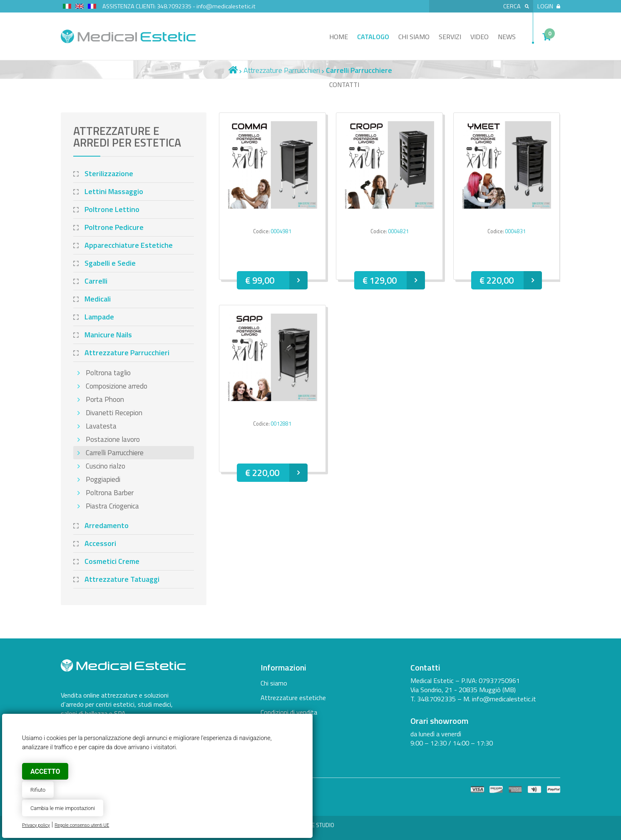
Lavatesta (101, 426)
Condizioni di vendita (289, 712)
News (507, 37)
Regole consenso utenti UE (82, 825)
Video (479, 37)
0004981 (281, 231)
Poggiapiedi (103, 479)
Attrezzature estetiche (293, 698)
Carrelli (96, 281)
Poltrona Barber (110, 493)
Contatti (344, 85)
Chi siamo (414, 37)
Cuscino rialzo (106, 466)
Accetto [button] (45, 771)
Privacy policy (36, 825)
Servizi (450, 37)
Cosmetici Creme (112, 561)
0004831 (515, 231)
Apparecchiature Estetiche (129, 245)
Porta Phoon (105, 399)
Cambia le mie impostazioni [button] (63, 808)
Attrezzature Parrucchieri (282, 70)
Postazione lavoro (113, 439)
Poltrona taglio (108, 373)
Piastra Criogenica (112, 506)
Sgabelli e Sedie (110, 263)
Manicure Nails (108, 335)
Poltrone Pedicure (114, 227)
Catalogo (373, 37)
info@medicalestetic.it (226, 6)
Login (549, 6)
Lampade (99, 317)
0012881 (281, 424)
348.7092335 (174, 6)
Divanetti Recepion (114, 413)
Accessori (100, 543)
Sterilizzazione (109, 173)
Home (339, 37)
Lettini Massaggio (114, 191)
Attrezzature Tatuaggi (122, 579)
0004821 (399, 231)
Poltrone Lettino (112, 209)
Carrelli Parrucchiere (115, 453)
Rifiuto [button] (38, 790)
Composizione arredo (117, 386)
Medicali (98, 299)
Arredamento (107, 525)
